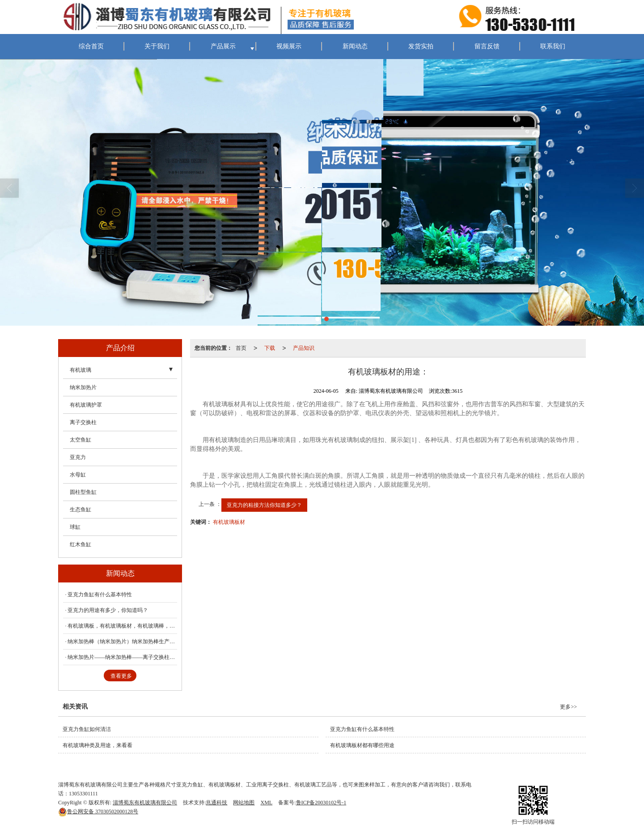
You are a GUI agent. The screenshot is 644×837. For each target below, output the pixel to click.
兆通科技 (216, 803)
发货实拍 (421, 46)
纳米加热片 (83, 387)
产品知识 (304, 348)
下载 (270, 348)
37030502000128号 (98, 812)
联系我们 (553, 46)
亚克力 (78, 457)
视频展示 (289, 46)
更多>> (568, 707)
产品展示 (223, 46)
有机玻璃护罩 (86, 405)
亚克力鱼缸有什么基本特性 (100, 595)
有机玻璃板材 (229, 522)
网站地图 (244, 803)
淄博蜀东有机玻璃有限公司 (145, 803)
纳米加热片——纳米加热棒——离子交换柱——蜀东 (122, 657)
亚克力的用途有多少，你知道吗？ (108, 610)
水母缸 (78, 475)
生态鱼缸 (80, 510)
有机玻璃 (80, 370)
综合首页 (91, 46)
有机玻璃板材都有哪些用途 (362, 745)
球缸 (75, 527)
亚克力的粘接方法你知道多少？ (264, 505)
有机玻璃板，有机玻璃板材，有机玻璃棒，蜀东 (122, 626)
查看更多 (121, 676)
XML (266, 803)
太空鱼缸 (80, 440)
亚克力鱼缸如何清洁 (87, 729)
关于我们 (157, 46)
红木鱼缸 (80, 544)
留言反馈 (487, 46)
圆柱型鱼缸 (83, 492)
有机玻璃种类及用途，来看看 (97, 745)
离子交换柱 (83, 422)
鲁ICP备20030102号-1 (321, 803)
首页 (241, 348)
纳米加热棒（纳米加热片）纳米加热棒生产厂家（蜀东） (122, 642)
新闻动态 (355, 46)
